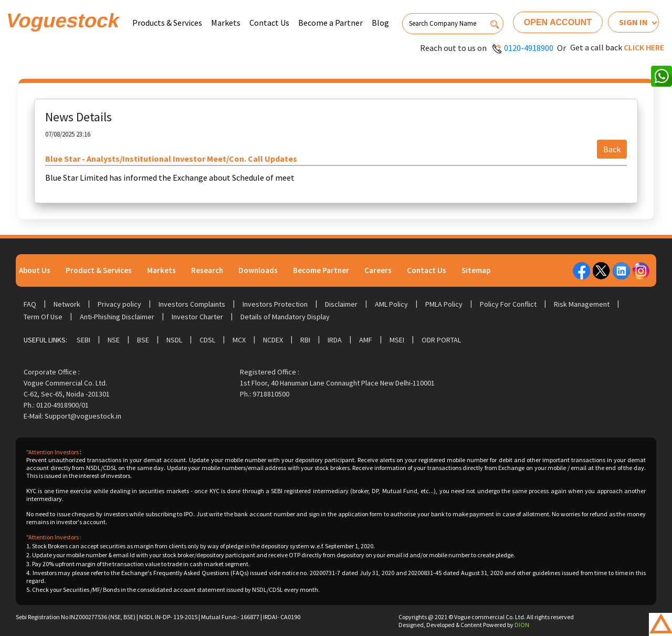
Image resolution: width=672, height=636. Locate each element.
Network (67, 304)
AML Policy (391, 304)
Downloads (258, 270)
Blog (380, 23)
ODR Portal (441, 340)
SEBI (83, 340)
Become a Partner (330, 23)
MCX (239, 340)
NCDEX (273, 340)
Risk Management (582, 304)
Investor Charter (197, 317)
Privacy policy (119, 304)
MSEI (397, 340)
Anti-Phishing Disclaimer (117, 317)
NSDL (174, 340)
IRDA (335, 340)
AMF (366, 340)
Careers (378, 270)
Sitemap (476, 270)
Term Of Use (43, 317)
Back (612, 149)
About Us (35, 270)
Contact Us (269, 23)
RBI (305, 340)
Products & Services (167, 23)
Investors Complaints (192, 304)
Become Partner (321, 270)
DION (522, 625)
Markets (226, 23)
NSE (114, 340)
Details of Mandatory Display (285, 317)
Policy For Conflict (508, 304)
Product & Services (99, 270)
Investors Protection (275, 304)
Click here (644, 47)
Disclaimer (341, 304)
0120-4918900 (529, 48)
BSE (143, 340)
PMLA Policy (444, 304)
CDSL (207, 340)
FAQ (30, 304)
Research (207, 270)
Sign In (633, 22)
